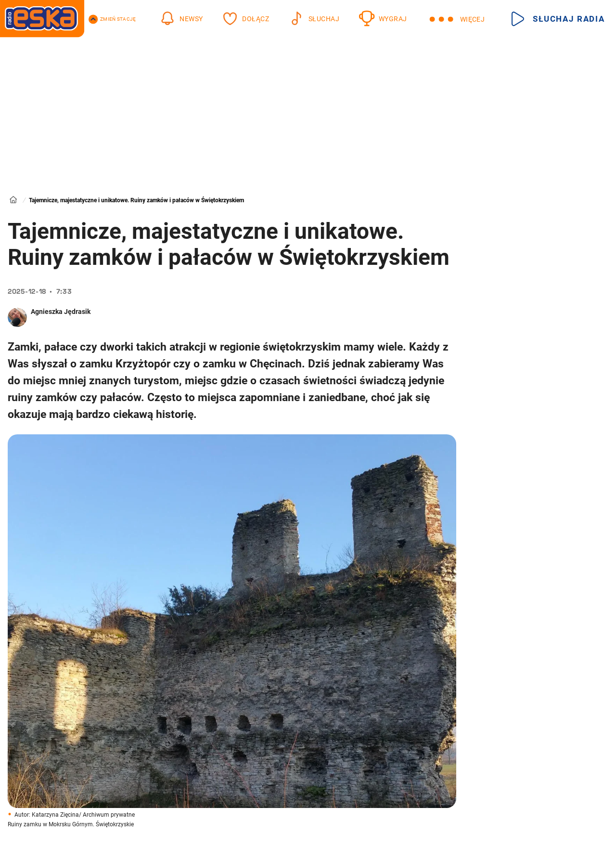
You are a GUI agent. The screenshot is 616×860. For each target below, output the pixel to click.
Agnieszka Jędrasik (61, 312)
